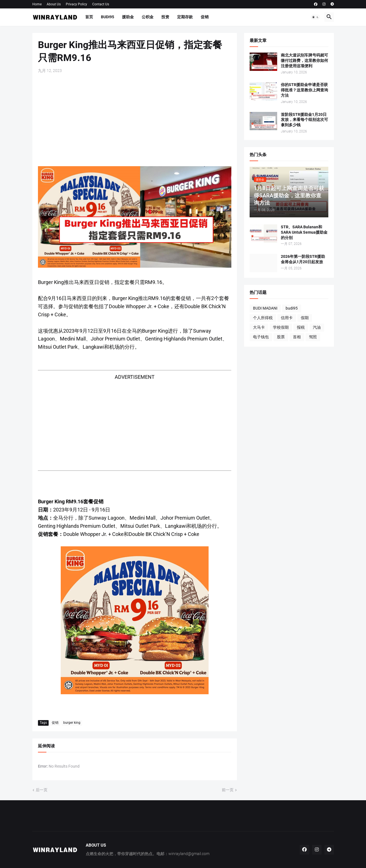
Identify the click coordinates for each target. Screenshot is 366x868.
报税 (301, 327)
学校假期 (281, 327)
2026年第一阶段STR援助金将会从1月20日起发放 (303, 259)
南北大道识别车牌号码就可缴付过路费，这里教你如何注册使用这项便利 (304, 60)
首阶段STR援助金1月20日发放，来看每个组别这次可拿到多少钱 (304, 120)
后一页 (42, 790)
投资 (165, 17)
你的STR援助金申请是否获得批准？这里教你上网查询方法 (304, 90)
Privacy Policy (76, 4)
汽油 (317, 327)
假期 (305, 318)
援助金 (128, 17)
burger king (72, 723)
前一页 (228, 790)
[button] (315, 17)
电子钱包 (261, 337)
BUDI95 (108, 17)
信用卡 (287, 318)
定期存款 (185, 17)
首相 (297, 337)
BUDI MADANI (265, 308)
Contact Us (101, 4)
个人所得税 (263, 318)
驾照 (313, 337)
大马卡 (259, 327)
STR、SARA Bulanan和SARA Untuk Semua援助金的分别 (304, 232)
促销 (205, 17)
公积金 (148, 17)
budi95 (292, 308)
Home (37, 4)
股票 (281, 337)
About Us (54, 4)
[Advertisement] (135, 120)
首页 (89, 17)
